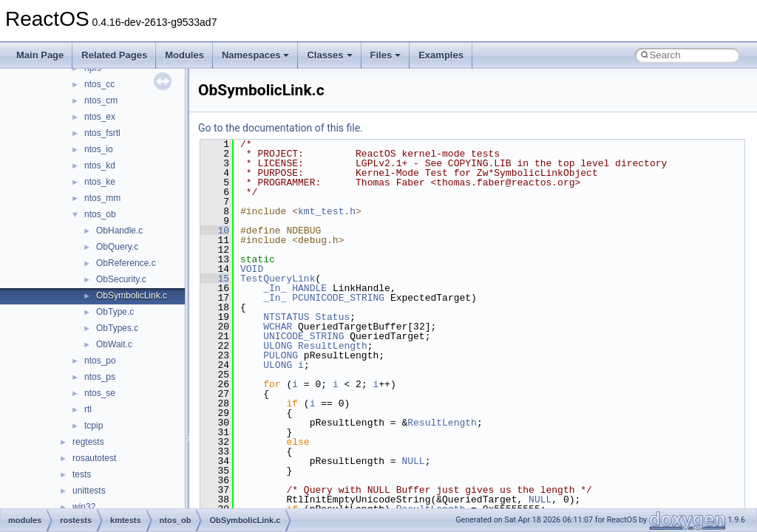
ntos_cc (99, 84)
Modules (184, 55)
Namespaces (256, 55)
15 (215, 279)
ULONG (278, 346)
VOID (252, 269)
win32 (84, 507)
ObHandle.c (119, 231)
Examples (441, 55)
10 (215, 231)
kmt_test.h (327, 211)
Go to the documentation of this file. (281, 128)
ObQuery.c (117, 247)
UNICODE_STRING (303, 336)
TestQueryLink (278, 279)
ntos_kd (100, 166)
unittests (89, 491)
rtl (88, 409)
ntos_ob (100, 214)
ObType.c (115, 312)
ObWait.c (114, 344)
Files (386, 55)
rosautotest (94, 458)
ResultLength (333, 346)
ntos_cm (101, 100)
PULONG (281, 355)
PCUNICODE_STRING (338, 298)
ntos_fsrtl (102, 133)
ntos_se (100, 393)
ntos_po (100, 361)
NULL (413, 461)
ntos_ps (100, 377)
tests (82, 474)
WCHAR (278, 327)
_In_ (275, 288)
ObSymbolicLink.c (132, 296)
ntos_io (99, 149)
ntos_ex (100, 117)
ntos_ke (100, 182)
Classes (329, 55)
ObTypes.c (117, 328)
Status (332, 317)
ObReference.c (126, 263)
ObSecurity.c (121, 279)
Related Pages (114, 55)
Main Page (40, 55)
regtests (88, 442)
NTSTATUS (286, 317)
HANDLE (309, 288)
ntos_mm (102, 198)
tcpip (94, 426)
